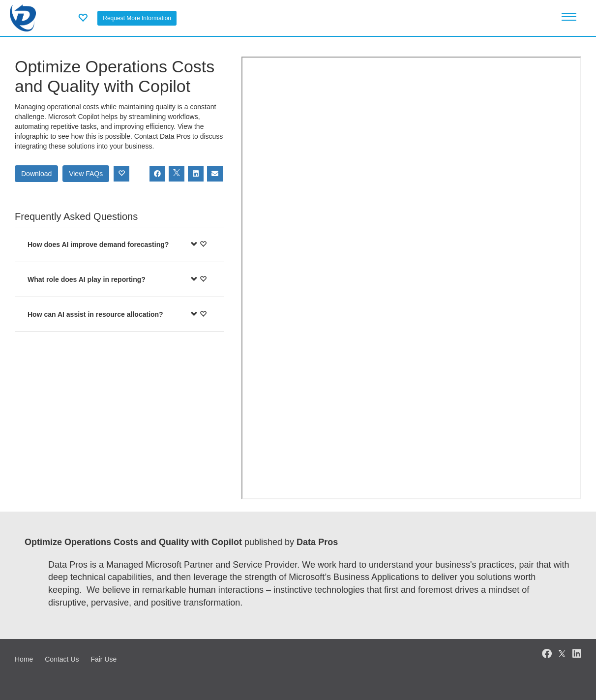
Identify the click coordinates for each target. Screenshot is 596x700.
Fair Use (104, 659)
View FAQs (86, 174)
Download (36, 174)
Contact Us (62, 659)
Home (24, 659)
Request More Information (137, 18)
